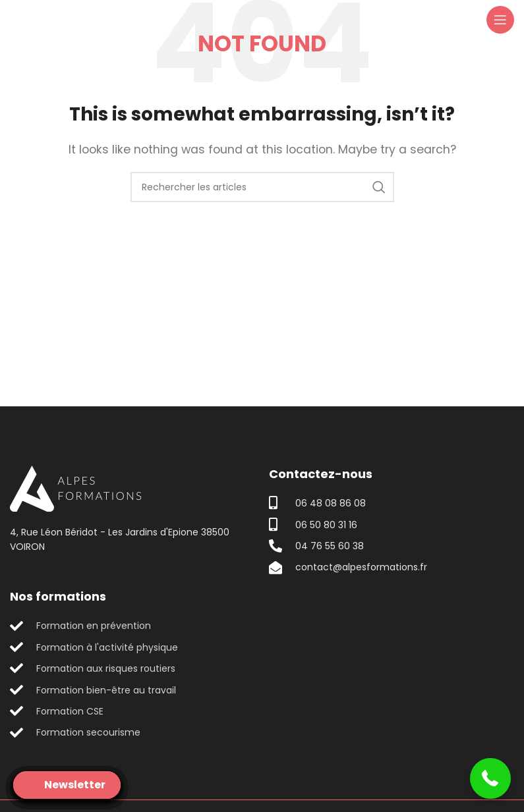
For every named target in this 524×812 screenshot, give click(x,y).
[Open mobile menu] (500, 20)
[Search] (262, 187)
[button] (491, 779)
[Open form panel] (67, 785)
